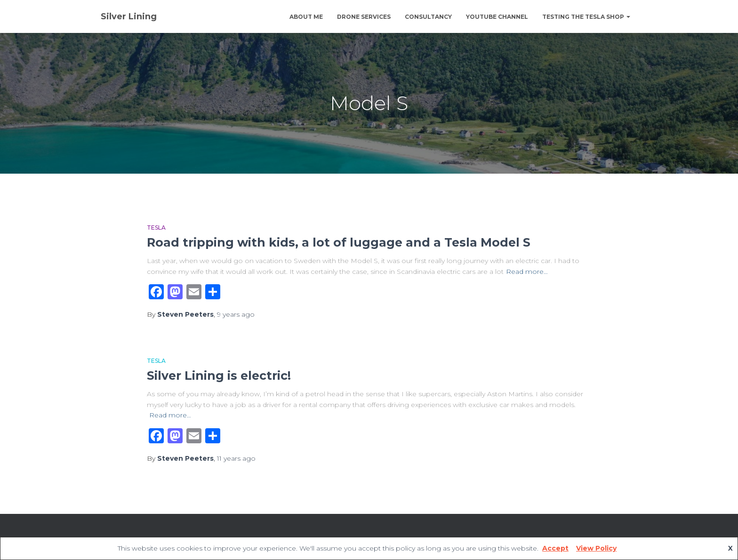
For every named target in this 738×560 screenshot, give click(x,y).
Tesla (156, 228)
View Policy (596, 548)
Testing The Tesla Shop (586, 17)
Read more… (527, 272)
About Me (306, 17)
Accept (555, 548)
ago (236, 314)
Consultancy (428, 17)
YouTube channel (497, 17)
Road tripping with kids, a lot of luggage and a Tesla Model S (339, 242)
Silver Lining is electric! (219, 376)
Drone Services (364, 17)
